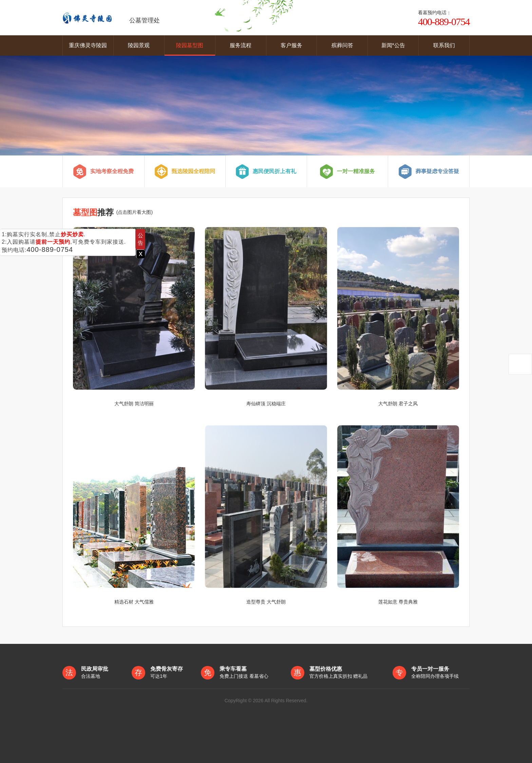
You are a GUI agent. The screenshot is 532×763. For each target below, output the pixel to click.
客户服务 (291, 45)
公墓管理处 (111, 18)
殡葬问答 (342, 45)
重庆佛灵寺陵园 (88, 45)
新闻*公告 (393, 45)
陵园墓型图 (190, 45)
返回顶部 (520, 364)
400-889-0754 (50, 249)
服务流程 (241, 45)
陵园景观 (139, 45)
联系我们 (444, 45)
